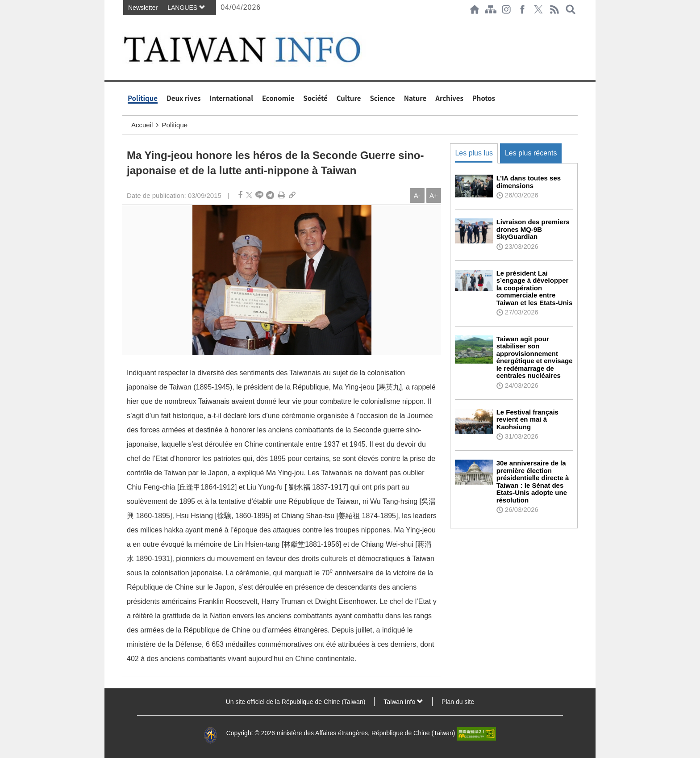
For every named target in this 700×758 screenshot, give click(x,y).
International (231, 98)
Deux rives (184, 98)
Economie (278, 98)
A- (417, 195)
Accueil (142, 125)
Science (382, 98)
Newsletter (143, 8)
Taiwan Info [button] (403, 702)
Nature (415, 98)
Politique (143, 98)
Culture (349, 98)
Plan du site (458, 702)
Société (315, 98)
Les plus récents (531, 153)
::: (125, 23)
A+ (434, 195)
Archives (449, 98)
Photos (484, 98)
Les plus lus (474, 153)
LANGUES (186, 8)
